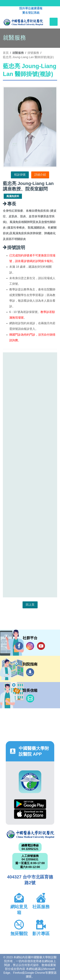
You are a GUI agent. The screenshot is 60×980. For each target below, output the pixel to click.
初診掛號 (20, 175)
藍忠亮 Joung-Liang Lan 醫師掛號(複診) (28, 57)
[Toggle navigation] (54, 22)
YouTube (41, 646)
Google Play (30, 804)
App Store (30, 814)
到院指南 (30, 672)
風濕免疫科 (13, 196)
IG (30, 646)
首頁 (6, 53)
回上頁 (30, 605)
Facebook (19, 646)
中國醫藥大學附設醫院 (30, 834)
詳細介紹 (40, 175)
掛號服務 (33, 53)
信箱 (30, 698)
